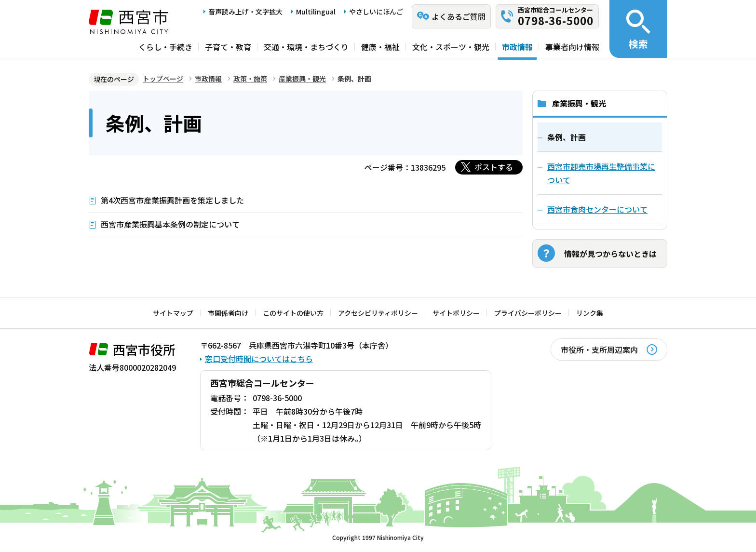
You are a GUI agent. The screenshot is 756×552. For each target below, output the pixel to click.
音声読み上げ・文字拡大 (245, 12)
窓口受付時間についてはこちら (259, 359)
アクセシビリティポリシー (378, 313)
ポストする (494, 167)
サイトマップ (173, 313)
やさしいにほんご (376, 12)
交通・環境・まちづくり (306, 47)
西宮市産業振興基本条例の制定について (170, 224)
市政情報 (517, 47)
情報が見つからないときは (610, 254)
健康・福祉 (380, 47)
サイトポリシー (456, 313)
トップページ (163, 79)
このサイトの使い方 (293, 313)
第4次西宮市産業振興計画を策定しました (172, 200)
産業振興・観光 (302, 79)
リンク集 (590, 313)
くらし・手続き (165, 47)
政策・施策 (250, 79)
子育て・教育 (228, 47)
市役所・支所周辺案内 (599, 350)
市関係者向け (228, 313)
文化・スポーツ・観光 (451, 47)
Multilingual (316, 12)
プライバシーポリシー (528, 313)
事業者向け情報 (572, 47)
